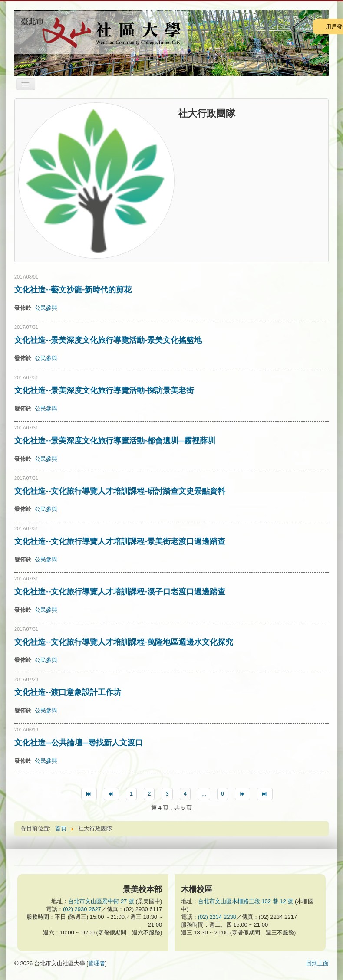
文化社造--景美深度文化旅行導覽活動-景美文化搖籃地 (108, 340)
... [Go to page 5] (204, 794)
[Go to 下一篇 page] (242, 794)
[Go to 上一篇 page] (111, 794)
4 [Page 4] (185, 794)
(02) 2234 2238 (217, 917)
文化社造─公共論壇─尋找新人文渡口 (79, 742)
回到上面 (317, 963)
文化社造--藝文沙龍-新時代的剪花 (73, 289)
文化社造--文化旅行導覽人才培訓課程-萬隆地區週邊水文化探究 (124, 642)
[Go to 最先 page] (89, 794)
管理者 (97, 963)
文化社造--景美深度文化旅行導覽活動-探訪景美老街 (104, 390)
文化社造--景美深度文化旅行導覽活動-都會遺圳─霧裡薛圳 (115, 440)
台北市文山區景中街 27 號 (101, 901)
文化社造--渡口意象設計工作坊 (68, 692)
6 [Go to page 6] (223, 794)
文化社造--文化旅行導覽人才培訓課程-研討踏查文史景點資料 (120, 491)
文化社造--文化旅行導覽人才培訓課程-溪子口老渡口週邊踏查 (120, 591)
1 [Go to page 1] (131, 794)
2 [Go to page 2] (149, 794)
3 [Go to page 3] (167, 794)
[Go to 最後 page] (265, 794)
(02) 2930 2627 (82, 909)
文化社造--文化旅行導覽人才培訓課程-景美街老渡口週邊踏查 (120, 541)
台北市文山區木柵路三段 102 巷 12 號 (246, 901)
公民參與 (46, 308)
